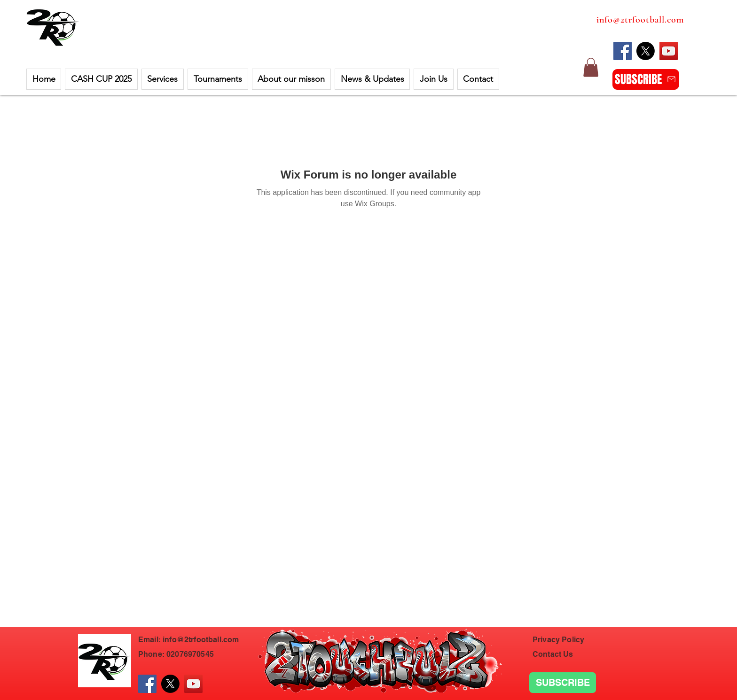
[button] (101, 79)
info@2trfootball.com (640, 20)
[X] (646, 51)
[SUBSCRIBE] (646, 79)
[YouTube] (669, 51)
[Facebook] (623, 51)
